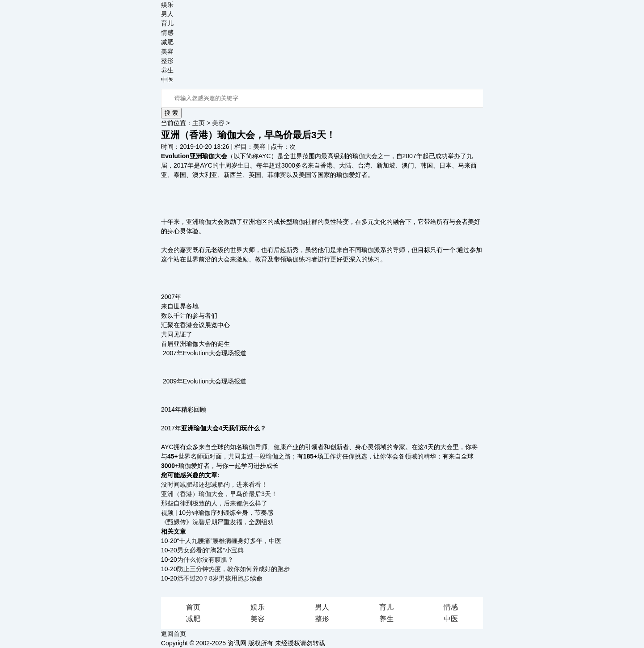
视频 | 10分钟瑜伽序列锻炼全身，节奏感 (217, 513)
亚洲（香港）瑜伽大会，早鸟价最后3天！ (219, 494)
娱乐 (167, 4)
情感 (167, 33)
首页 (193, 607)
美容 (167, 51)
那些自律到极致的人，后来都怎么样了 (214, 503)
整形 (167, 61)
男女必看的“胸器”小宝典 (210, 550)
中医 (167, 80)
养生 (167, 70)
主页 (199, 123)
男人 (167, 14)
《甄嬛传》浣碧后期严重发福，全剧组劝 (217, 522)
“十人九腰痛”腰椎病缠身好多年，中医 (229, 541)
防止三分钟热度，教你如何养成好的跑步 (233, 569)
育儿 (167, 23)
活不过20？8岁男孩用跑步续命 (220, 578)
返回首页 (174, 634)
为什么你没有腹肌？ (205, 560)
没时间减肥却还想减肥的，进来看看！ (214, 484)
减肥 (167, 42)
